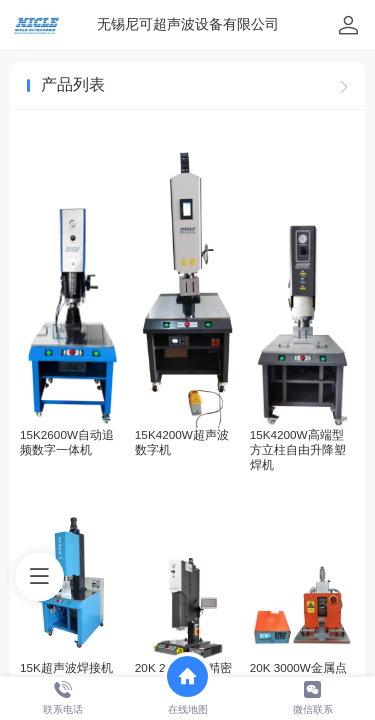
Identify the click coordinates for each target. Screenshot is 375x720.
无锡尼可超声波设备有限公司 (188, 24)
